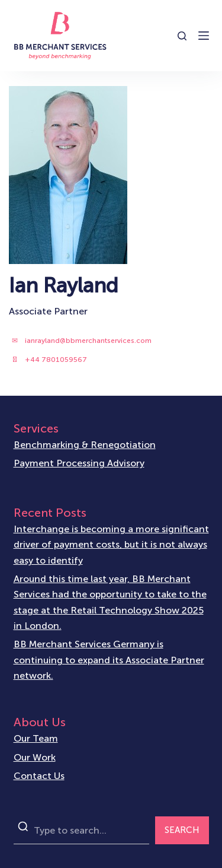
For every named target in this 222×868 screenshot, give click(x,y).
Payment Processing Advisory (79, 463)
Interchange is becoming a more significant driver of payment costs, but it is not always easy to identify (111, 545)
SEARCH (182, 830)
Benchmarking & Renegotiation (85, 445)
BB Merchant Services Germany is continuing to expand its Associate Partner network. (109, 660)
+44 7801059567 (56, 360)
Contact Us (39, 776)
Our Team (36, 738)
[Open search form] (182, 36)
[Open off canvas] (204, 36)
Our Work (35, 757)
